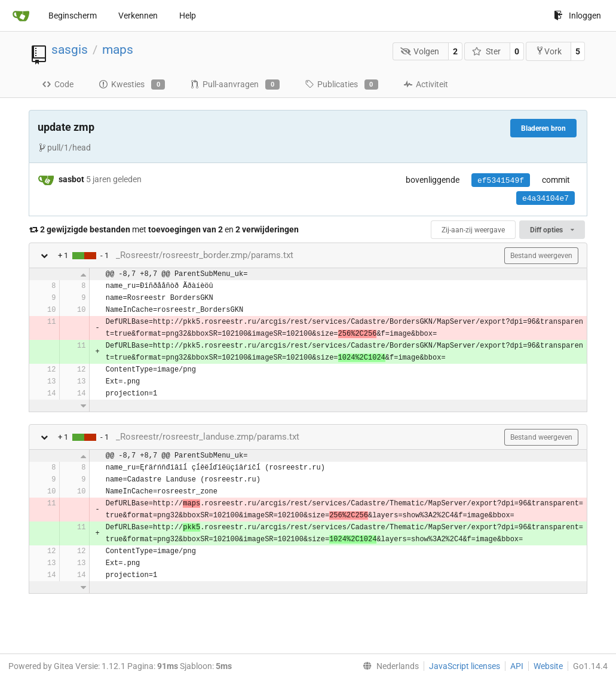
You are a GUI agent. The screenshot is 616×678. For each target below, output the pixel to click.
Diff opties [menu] (552, 230)
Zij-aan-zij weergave (473, 230)
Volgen (420, 51)
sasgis (70, 50)
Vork (548, 51)
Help (188, 16)
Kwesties (132, 85)
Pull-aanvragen (235, 85)
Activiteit (426, 84)
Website (548, 666)
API (517, 666)
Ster (486, 51)
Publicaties (341, 85)
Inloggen (577, 16)
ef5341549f (501, 181)
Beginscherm (73, 16)
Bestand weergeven (541, 256)
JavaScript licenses (465, 666)
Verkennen (138, 16)
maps (118, 50)
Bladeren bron (543, 128)
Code (58, 84)
